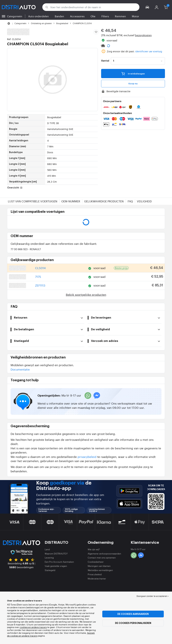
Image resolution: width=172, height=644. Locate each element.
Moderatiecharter (97, 579)
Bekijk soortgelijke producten (86, 295)
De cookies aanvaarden (133, 614)
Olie (93, 16)
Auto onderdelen (38, 16)
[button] (147, 7)
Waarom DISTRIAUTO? (56, 554)
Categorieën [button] (15, 16)
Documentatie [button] (20, 369)
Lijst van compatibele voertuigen (33, 201)
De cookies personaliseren (133, 623)
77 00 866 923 (26, 249)
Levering (49, 558)
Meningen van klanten (99, 566)
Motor (135, 16)
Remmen (120, 16)
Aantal (105, 61)
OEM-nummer (71, 201)
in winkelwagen (133, 73)
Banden (59, 16)
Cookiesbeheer (96, 562)
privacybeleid (87, 457)
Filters (105, 16)
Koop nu (133, 84)
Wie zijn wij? (94, 549)
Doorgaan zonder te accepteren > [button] (153, 596)
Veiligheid (144, 201)
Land (47, 549)
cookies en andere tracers (33, 627)
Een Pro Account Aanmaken (59, 562)
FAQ (130, 201)
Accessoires (77, 16)
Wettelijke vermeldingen (100, 570)
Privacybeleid (95, 574)
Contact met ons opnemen (102, 558)
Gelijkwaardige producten (104, 201)
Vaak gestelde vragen (56, 566)
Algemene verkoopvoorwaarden (104, 554)
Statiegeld (50, 570)
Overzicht (15, 188)
